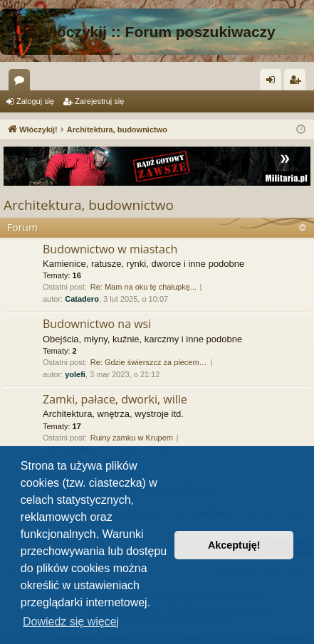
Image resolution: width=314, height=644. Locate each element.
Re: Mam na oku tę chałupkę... (143, 287)
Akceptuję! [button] (234, 545)
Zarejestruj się (99, 101)
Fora (22, 83)
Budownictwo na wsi (97, 324)
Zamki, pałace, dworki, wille (115, 399)
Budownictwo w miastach (110, 249)
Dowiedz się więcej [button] (71, 622)
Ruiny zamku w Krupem (132, 438)
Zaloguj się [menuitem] (274, 83)
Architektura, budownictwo (89, 205)
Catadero (82, 299)
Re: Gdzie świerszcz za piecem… (149, 362)
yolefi (75, 374)
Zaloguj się (35, 101)
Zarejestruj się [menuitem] (298, 83)
